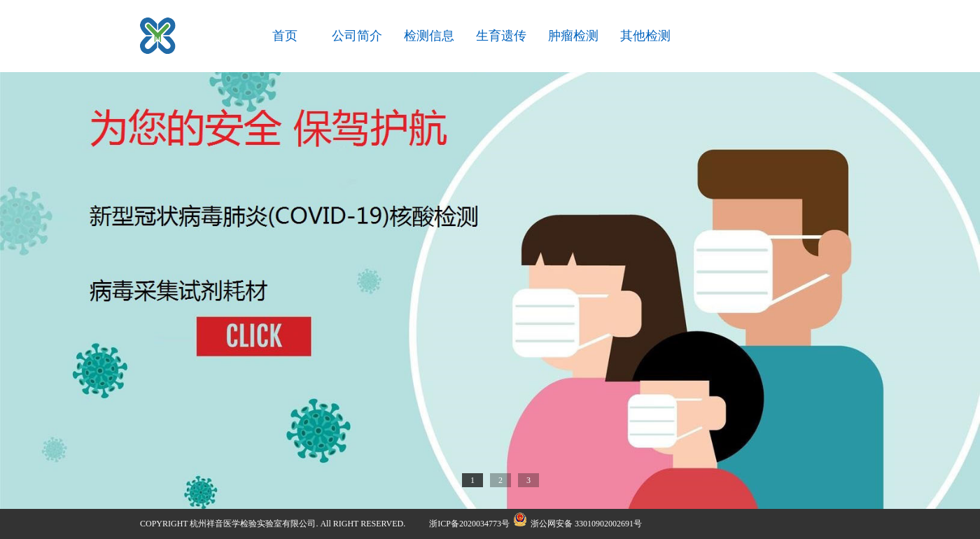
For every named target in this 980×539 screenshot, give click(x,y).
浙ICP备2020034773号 (469, 524)
